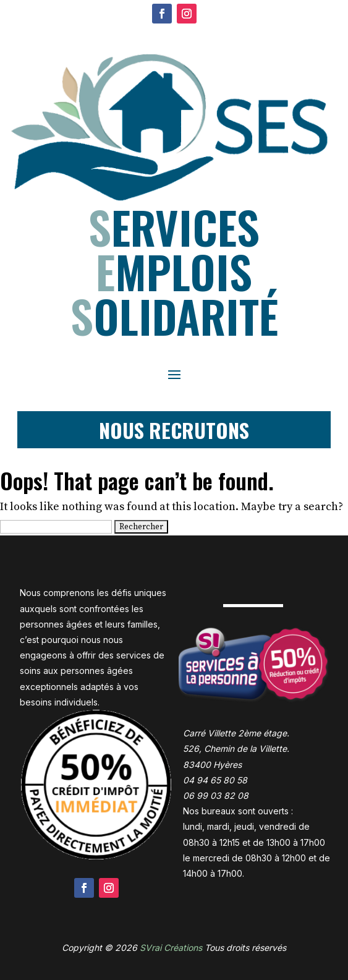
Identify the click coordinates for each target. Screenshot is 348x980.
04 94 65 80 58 (215, 780)
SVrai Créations (171, 948)
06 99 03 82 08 (216, 795)
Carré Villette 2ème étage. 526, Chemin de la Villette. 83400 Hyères (236, 748)
